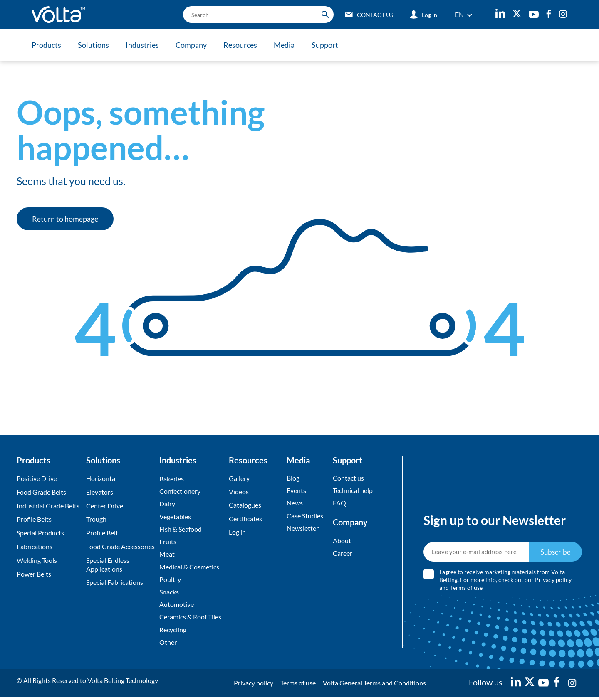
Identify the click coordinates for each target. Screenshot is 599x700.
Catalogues (245, 506)
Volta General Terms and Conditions (374, 686)
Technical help (353, 491)
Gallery (239, 478)
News (295, 504)
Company (194, 45)
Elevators (100, 492)
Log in (237, 533)
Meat (167, 556)
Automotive (177, 607)
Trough (96, 519)
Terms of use (467, 589)
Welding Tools (37, 560)
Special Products (40, 533)
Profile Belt (102, 533)
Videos (239, 492)
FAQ (339, 504)
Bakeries (172, 479)
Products (46, 45)
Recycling (173, 632)
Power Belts (34, 574)
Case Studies (305, 516)
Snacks (169, 594)
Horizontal (101, 478)
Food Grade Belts (41, 492)
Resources (244, 45)
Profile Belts (34, 519)
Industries (144, 45)
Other (168, 645)
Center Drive (105, 506)
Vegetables (175, 517)
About (342, 541)
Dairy (167, 504)
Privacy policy (554, 581)
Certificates (245, 519)
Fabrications (35, 546)
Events (296, 491)
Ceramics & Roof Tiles (190, 620)
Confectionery (180, 492)
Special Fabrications (115, 582)
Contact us (348, 478)
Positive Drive (37, 478)
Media (288, 45)
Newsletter (303, 529)
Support (329, 45)
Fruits (168, 543)
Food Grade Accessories (120, 546)
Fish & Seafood (181, 530)
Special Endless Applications (108, 564)
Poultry (170, 581)
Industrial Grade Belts (48, 506)
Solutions (94, 45)
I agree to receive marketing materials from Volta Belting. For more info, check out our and (506, 581)
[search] (255, 15)
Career (343, 554)
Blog (293, 478)
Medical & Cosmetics (189, 568)
